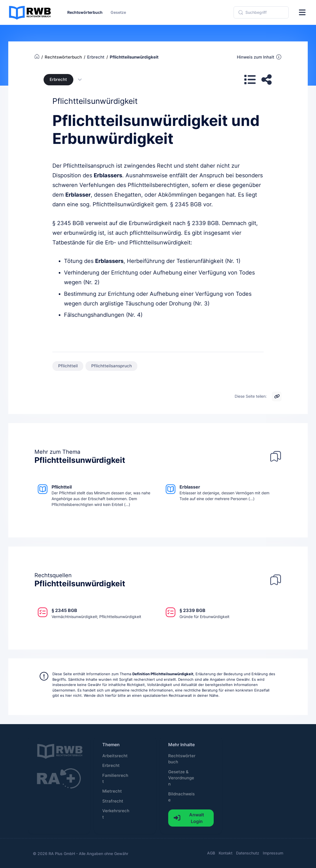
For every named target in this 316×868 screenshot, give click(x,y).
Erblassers (108, 175)
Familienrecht (115, 779)
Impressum (273, 853)
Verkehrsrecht (116, 814)
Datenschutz (248, 853)
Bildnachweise (181, 797)
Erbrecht (58, 80)
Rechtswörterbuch (182, 759)
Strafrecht (113, 801)
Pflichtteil (68, 366)
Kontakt (226, 853)
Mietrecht (112, 791)
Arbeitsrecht (115, 756)
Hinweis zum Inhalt (259, 57)
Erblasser (78, 195)
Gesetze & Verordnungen (181, 778)
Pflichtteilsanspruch (112, 366)
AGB (211, 853)
